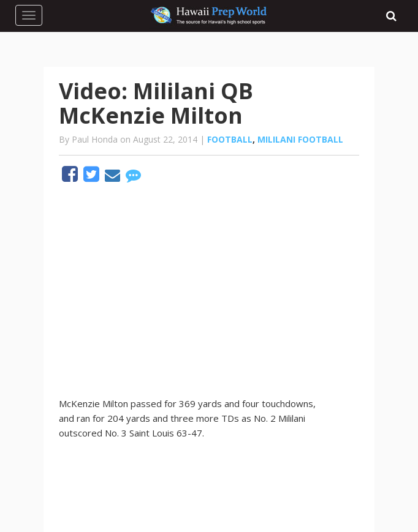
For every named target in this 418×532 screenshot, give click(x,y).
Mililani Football (300, 139)
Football (230, 139)
